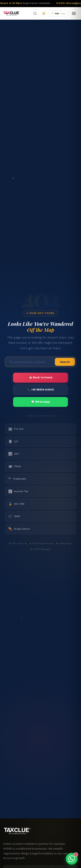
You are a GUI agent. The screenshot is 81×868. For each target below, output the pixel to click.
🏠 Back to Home (41, 377)
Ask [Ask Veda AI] (58, 14)
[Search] (35, 13)
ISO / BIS (16, 504)
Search (65, 362)
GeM (14, 516)
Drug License (19, 529)
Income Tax (18, 492)
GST (14, 454)
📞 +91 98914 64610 (40, 390)
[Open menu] (74, 13)
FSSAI (14, 467)
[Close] (76, 4)
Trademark (17, 479)
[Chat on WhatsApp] (72, 859)
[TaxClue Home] (11, 13)
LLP (13, 441)
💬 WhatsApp (40, 402)
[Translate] (44, 14)
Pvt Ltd (16, 429)
